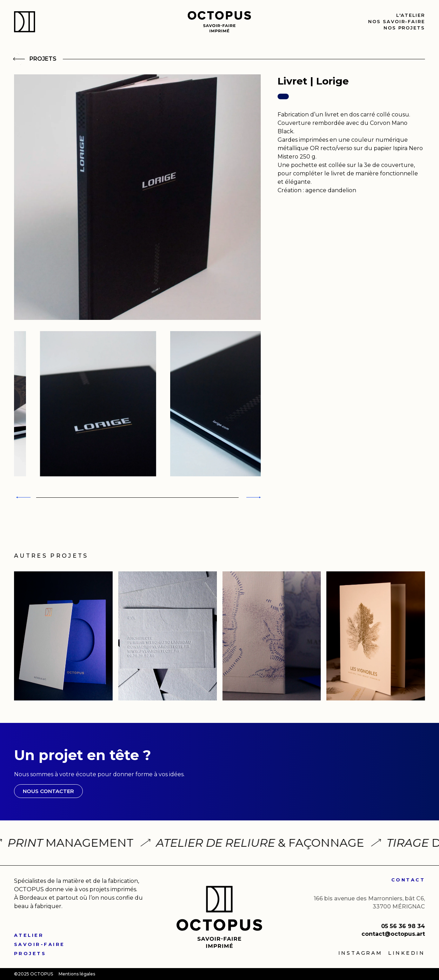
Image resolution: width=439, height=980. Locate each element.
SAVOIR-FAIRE (39, 944)
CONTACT (408, 880)
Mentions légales (77, 974)
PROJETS (30, 954)
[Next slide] (252, 497)
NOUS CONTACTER (48, 791)
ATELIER (29, 935)
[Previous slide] (22, 497)
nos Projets (404, 28)
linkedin (407, 953)
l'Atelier (411, 15)
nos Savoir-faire (397, 22)
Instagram (360, 953)
